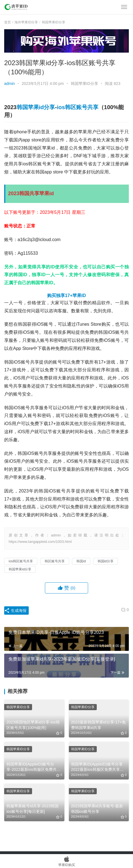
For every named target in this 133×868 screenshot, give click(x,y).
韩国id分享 (106, 561)
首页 (8, 22)
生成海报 (15, 610)
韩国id (81, 561)
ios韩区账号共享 (78, 107)
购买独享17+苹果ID (66, 296)
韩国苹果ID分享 (84, 84)
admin (9, 84)
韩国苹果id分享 (36, 107)
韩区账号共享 (55, 561)
